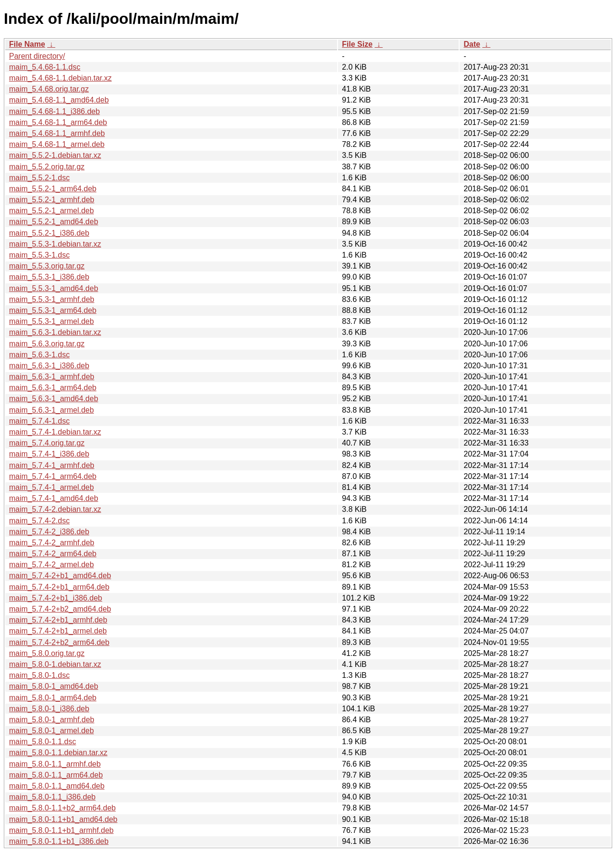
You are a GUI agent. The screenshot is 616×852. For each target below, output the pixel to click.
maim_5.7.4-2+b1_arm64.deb (59, 587)
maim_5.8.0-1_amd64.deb (54, 686)
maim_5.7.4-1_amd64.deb (54, 498)
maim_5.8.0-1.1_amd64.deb (57, 786)
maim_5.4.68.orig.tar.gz (49, 89)
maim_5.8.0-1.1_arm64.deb (56, 775)
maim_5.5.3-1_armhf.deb (52, 299)
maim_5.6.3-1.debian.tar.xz (55, 332)
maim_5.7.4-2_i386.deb (49, 532)
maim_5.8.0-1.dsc (39, 675)
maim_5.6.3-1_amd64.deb (54, 399)
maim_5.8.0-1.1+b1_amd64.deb (63, 819)
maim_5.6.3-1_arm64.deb (53, 388)
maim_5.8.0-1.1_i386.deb (52, 797)
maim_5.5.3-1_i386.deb (49, 277)
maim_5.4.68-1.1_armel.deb (57, 144)
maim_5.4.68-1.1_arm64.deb (58, 122)
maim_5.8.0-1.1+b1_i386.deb (59, 841)
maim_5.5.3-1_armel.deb (51, 321)
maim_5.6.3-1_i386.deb (49, 366)
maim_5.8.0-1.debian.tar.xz (55, 664)
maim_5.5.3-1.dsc (39, 255)
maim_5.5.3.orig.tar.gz (47, 266)
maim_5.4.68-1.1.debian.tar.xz (60, 78)
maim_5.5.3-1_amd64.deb (54, 288)
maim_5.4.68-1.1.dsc (45, 67)
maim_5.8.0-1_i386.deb (49, 709)
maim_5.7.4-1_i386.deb (49, 454)
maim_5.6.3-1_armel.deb (51, 410)
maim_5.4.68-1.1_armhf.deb (57, 133)
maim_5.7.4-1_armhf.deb (52, 465)
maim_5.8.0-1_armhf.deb (52, 720)
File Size (357, 44)
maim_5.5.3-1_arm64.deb (53, 310)
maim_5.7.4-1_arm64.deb (53, 476)
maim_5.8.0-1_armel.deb (51, 731)
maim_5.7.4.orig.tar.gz (47, 443)
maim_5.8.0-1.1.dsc (43, 742)
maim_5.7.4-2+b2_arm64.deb (59, 642)
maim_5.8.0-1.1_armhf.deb (55, 764)
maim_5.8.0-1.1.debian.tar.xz (58, 753)
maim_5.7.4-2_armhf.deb (52, 543)
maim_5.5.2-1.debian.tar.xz (55, 155)
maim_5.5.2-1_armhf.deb (52, 200)
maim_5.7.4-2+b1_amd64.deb (60, 576)
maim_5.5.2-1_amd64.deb (54, 222)
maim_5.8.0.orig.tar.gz (47, 653)
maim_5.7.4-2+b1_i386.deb (56, 598)
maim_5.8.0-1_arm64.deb (53, 698)
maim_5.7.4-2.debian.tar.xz (55, 509)
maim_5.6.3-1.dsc (39, 355)
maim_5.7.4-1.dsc (39, 421)
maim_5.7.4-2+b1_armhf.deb (58, 620)
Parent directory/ (37, 56)
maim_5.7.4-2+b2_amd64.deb (60, 609)
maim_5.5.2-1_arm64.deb (53, 189)
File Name (27, 44)
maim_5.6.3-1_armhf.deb (52, 377)
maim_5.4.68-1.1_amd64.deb (59, 100)
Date (472, 44)
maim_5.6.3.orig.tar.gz (47, 344)
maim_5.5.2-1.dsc (39, 178)
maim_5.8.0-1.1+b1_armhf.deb (61, 830)
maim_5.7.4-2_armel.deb (51, 565)
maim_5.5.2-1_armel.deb (51, 211)
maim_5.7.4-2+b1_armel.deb (58, 631)
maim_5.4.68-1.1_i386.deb (54, 111)
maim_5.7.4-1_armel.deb (51, 487)
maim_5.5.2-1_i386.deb (49, 233)
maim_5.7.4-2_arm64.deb (53, 554)
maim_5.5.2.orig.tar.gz (47, 167)
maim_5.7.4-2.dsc (39, 521)
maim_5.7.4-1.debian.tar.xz (55, 432)
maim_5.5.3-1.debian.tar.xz (55, 244)
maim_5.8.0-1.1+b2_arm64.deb (62, 808)
